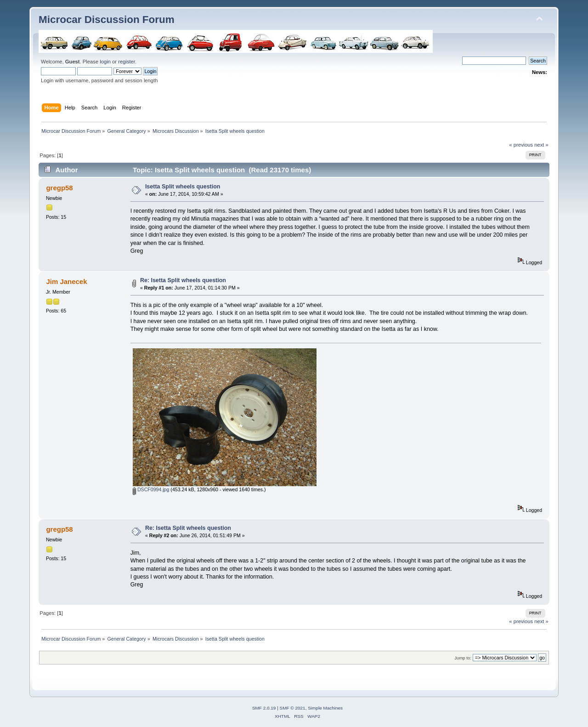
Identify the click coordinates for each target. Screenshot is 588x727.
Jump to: (463, 658)
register (127, 62)
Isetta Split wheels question (183, 187)
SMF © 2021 (293, 708)
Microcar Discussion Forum (107, 20)
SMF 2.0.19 (264, 708)
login (105, 62)
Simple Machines (325, 708)
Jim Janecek (66, 281)
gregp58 (59, 188)
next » (541, 145)
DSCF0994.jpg (151, 489)
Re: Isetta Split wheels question (183, 280)
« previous (521, 145)
